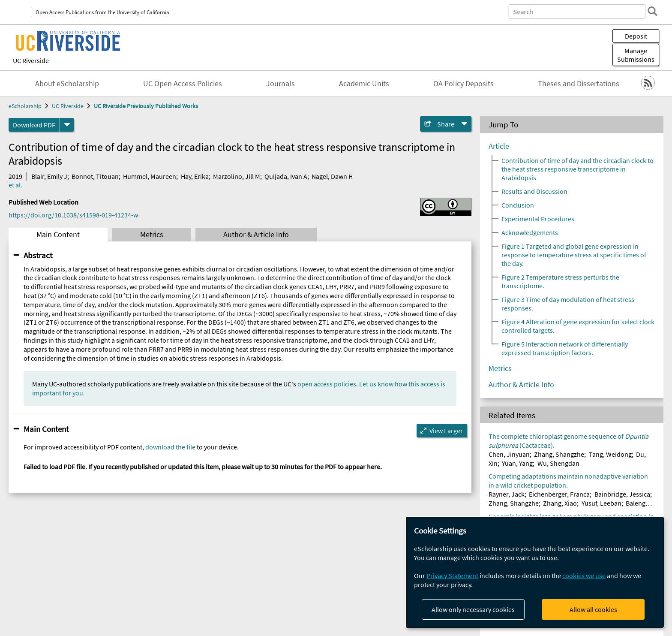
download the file (170, 447)
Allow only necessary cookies (473, 609)
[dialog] (535, 572)
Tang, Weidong (610, 454)
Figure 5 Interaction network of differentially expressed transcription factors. (565, 348)
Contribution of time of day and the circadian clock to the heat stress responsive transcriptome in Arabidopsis (577, 169)
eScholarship (25, 106)
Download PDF (34, 125)
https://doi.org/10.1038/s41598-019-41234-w (73, 215)
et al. (15, 185)
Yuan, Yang (517, 463)
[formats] (67, 125)
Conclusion (518, 205)
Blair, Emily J (49, 176)
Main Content (58, 235)
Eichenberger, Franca (559, 494)
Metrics (152, 235)
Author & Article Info (256, 235)
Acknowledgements (530, 232)
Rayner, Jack (507, 494)
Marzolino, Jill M (237, 176)
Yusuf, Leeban (601, 503)
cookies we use (584, 576)
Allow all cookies (593, 609)
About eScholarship (67, 84)
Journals (280, 84)
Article (499, 146)
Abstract (38, 255)
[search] (652, 11)
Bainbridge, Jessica (622, 494)
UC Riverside (31, 60)
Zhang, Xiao (560, 503)
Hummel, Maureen (150, 176)
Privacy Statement (452, 576)
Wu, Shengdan (558, 463)
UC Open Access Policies (183, 84)
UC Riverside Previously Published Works (146, 106)
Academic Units (364, 84)
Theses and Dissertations (579, 84)
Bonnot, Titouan (95, 176)
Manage (636, 55)
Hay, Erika (195, 176)
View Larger (446, 431)
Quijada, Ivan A (286, 176)
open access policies (327, 384)
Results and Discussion (534, 191)
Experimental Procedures (538, 219)
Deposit (636, 36)
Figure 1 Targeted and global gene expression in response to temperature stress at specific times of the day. (574, 255)
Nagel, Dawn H (332, 176)
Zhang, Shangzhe (559, 454)
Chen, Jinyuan (509, 454)
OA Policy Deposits (463, 84)
